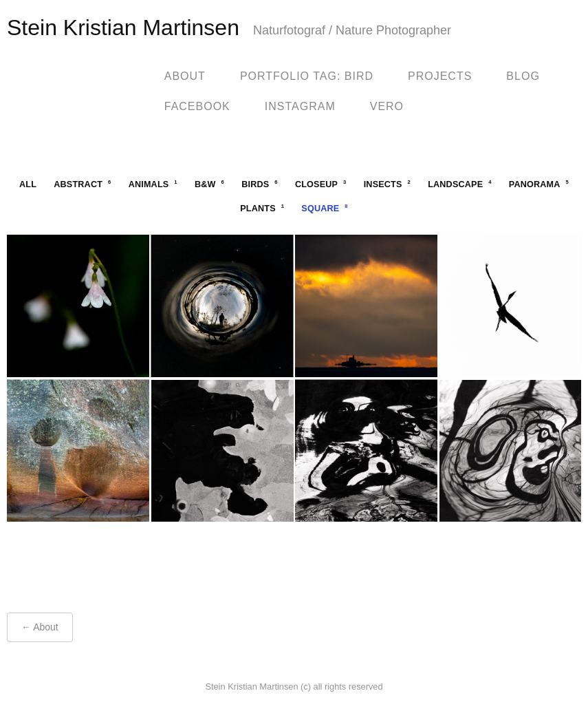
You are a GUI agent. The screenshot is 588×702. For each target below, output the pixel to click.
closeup (321, 184)
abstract (82, 184)
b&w (209, 184)
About (185, 76)
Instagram (300, 106)
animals (153, 184)
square (324, 208)
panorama (539, 184)
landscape (459, 184)
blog (523, 76)
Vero (387, 106)
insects (387, 184)
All (28, 184)
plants (262, 208)
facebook (197, 106)
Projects (440, 76)
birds (260, 184)
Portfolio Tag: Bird (307, 76)
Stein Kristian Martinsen (123, 28)
